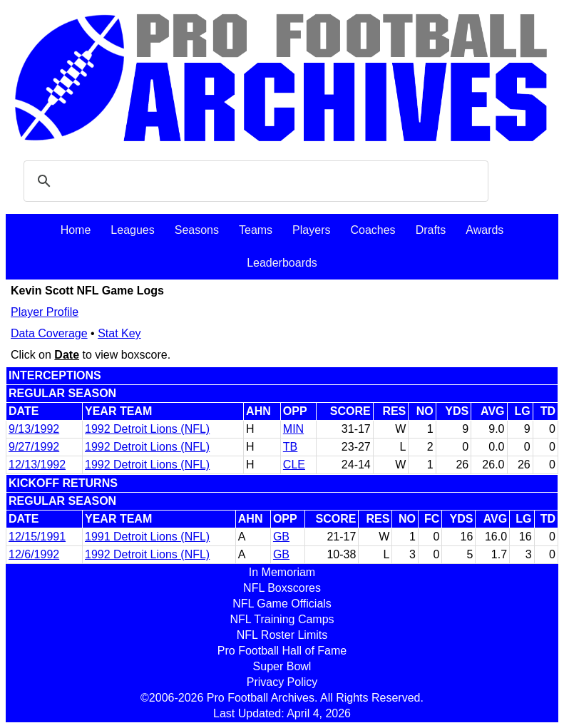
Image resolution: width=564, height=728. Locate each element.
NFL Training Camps (282, 619)
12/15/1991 (37, 537)
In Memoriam (282, 572)
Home (76, 230)
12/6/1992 (34, 554)
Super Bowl (282, 666)
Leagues (132, 230)
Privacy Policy (282, 682)
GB (281, 537)
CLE (294, 465)
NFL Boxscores (282, 588)
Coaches (373, 230)
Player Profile (45, 312)
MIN (293, 429)
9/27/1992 (34, 447)
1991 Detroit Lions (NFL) (147, 537)
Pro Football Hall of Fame (282, 651)
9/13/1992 (34, 429)
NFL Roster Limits (282, 635)
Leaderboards (282, 263)
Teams (256, 230)
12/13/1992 (37, 465)
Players (311, 230)
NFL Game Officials (282, 604)
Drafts (431, 230)
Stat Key (119, 333)
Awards (484, 230)
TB (290, 447)
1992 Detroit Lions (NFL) (147, 429)
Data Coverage (49, 333)
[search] (254, 181)
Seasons (197, 230)
